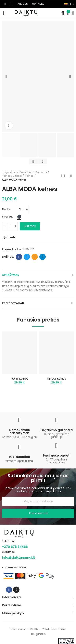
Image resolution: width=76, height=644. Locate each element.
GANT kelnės (20, 379)
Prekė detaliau (13, 303)
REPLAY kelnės (57, 379)
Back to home (66, 176)
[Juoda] (19, 217)
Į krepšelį (30, 226)
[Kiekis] (10, 226)
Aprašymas (11, 275)
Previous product (61, 176)
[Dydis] (22, 209)
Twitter (27, 257)
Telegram (43, 257)
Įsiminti (10, 237)
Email (35, 257)
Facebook (19, 257)
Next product (71, 176)
